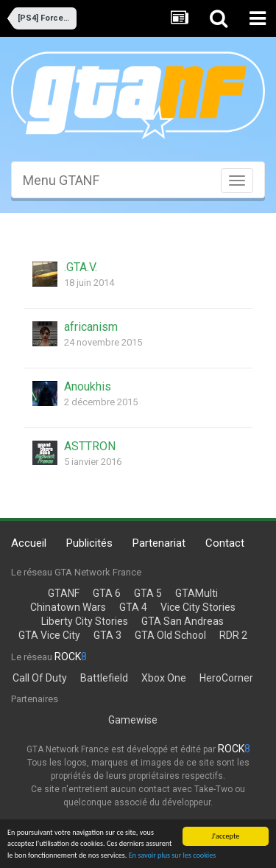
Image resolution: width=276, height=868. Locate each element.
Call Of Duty (40, 678)
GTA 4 (133, 607)
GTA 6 (107, 593)
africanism (91, 327)
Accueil (29, 543)
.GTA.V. (81, 267)
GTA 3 (107, 635)
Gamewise (133, 720)
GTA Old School (170, 635)
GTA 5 (148, 593)
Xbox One (164, 678)
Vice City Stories (198, 607)
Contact (225, 543)
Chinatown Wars (68, 607)
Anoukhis (88, 386)
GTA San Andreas (183, 621)
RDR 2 (233, 635)
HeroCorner (226, 678)
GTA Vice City (49, 635)
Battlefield (104, 678)
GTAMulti (197, 593)
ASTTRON (90, 446)
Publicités (89, 543)
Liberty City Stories (85, 621)
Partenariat (159, 543)
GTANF (64, 593)
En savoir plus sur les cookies (173, 856)
